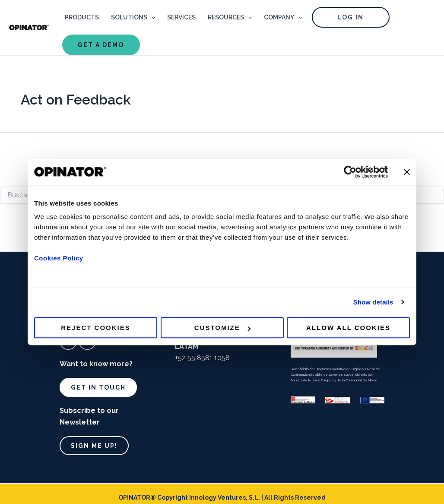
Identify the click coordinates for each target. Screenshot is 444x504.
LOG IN (350, 17)
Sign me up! (94, 446)
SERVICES (181, 17)
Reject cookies (96, 328)
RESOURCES (230, 17)
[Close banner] (407, 172)
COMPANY (283, 17)
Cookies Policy (59, 258)
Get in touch (98, 387)
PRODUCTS (82, 17)
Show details (373, 302)
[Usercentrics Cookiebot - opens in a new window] (350, 172)
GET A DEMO (101, 45)
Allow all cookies (348, 328)
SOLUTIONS (133, 17)
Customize (222, 328)
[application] (151, 17)
